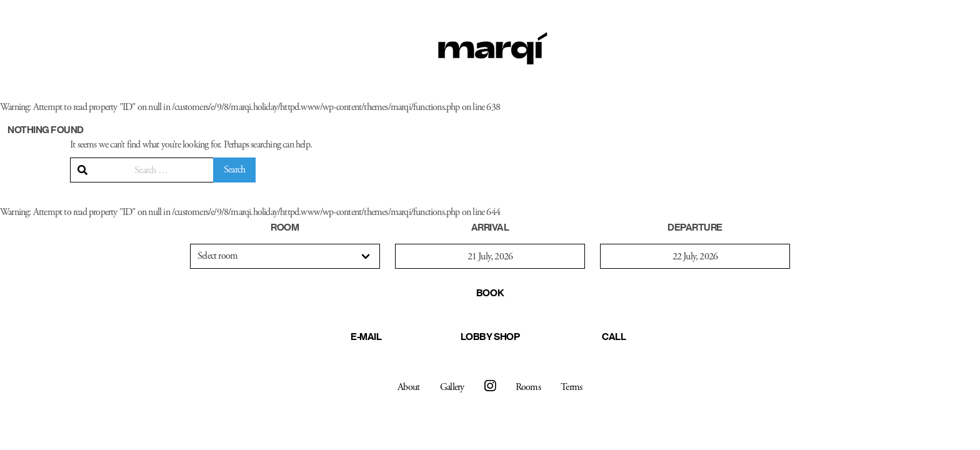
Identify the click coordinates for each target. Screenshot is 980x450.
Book (490, 293)
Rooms (528, 387)
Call (614, 337)
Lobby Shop (490, 337)
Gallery (452, 387)
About (408, 387)
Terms (571, 387)
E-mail (366, 337)
